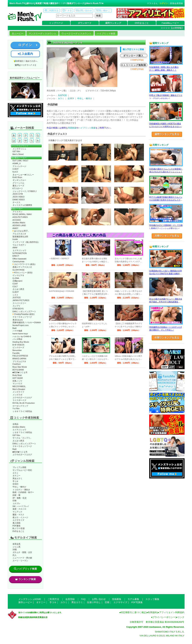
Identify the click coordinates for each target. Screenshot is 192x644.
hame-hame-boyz (20, 334)
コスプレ (16, 503)
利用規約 (152, 612)
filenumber (17, 350)
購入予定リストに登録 (133, 49)
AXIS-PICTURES (20, 217)
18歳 (15, 549)
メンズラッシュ (19, 149)
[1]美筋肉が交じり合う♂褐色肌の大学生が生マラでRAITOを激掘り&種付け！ (166, 274)
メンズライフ (18, 392)
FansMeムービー (170, 23)
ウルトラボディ (19, 245)
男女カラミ (17, 478)
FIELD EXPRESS (20, 356)
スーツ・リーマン (20, 561)
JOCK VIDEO (19, 197)
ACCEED (17, 220)
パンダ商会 (17, 339)
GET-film (16, 151)
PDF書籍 (16, 526)
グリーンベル (18, 183)
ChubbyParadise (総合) (24, 314)
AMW (15, 248)
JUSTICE (17, 297)
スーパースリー (19, 303)
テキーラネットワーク (22, 317)
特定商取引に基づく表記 (133, 612)
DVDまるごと (142, 23)
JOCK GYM (18, 194)
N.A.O (15, 172)
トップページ (56, 23)
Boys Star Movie (20, 367)
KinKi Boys (17, 177)
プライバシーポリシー (164, 617)
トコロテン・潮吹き (21, 490)
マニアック (17, 512)
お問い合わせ (84, 11)
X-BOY (16, 169)
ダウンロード (85, 23)
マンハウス (17, 384)
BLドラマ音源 (19, 528)
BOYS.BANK (18, 370)
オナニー (16, 476)
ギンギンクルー (19, 180)
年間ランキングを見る (167, 338)
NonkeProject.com (21, 325)
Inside (15, 239)
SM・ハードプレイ (21, 506)
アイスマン (17, 212)
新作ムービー (25, 602)
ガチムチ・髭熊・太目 (22, 552)
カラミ (15, 473)
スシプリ (16, 306)
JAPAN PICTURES (21, 300)
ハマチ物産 (17, 331)
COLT (15, 286)
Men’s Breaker (19, 389)
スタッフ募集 (152, 599)
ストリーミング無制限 (133, 65)
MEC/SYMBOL (19, 386)
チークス (16, 202)
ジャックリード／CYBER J (24, 191)
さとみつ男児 (18, 289)
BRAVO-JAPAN (19, 359)
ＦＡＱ (67, 11)
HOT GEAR (18, 378)
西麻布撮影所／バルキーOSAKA (27, 322)
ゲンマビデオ (18, 275)
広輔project (18, 281)
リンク (181, 617)
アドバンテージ (19, 166)
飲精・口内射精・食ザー (23, 492)
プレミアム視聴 (19, 467)
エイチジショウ (19, 250)
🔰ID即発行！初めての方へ (25, 61)
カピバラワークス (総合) (24, 264)
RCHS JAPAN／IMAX (22, 214)
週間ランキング (113, 23)
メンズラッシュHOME (30, 599)
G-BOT (16, 292)
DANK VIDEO (19, 200)
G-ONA (16, 278)
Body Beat (17, 375)
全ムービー (18, 34)
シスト (15, 295)
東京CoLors (18, 320)
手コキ (15, 481)
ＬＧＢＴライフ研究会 (22, 411)
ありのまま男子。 (21, 231)
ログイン (164, 3)
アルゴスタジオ (19, 234)
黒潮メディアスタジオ (22, 267)
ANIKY (16, 228)
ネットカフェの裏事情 (22, 205)
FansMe (16, 353)
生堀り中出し (94, 602)
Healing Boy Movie (21, 342)
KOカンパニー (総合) (23, 273)
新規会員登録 (176, 3)
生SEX (15, 484)
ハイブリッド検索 (106, 34)
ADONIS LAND (19, 225)
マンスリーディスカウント (42, 34)
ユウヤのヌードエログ (22, 398)
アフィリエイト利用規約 (172, 612)
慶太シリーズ (18, 186)
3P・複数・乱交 (20, 498)
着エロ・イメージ (20, 517)
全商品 (15, 424)
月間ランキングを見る (167, 236)
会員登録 (70, 599)
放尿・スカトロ (19, 509)
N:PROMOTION (20, 253)
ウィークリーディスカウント (76, 34)
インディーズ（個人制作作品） (26, 242)
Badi (14, 328)
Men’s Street (18, 154)
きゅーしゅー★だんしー (23, 175)
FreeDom (17, 364)
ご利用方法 (52, 11)
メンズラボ (17, 395)
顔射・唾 (16, 495)
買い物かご (103, 11)
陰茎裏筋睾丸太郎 (20, 237)
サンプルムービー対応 (22, 470)
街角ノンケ (17, 381)
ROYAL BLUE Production (24, 403)
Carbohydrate (19, 262)
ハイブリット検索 (87, 128)
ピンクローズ (18, 347)
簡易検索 (72, 128)
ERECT (16, 256)
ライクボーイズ (19, 400)
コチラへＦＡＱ (29, 65)
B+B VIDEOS (18, 345)
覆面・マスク (18, 515)
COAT (15, 284)
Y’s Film (16, 408)
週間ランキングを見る (167, 134)
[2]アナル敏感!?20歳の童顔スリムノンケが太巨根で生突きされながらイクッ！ (166, 200)
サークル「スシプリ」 (22, 438)
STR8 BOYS (18, 309)
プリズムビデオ (19, 361)
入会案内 (25, 54)
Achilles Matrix (19, 223)
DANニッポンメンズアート (24, 311)
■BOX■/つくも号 (20, 372)
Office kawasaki (19, 259)
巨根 (14, 501)
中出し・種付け (19, 487)
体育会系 (16, 544)
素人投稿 (16, 523)
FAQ (83, 599)
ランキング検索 (25, 579)
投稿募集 (117, 599)
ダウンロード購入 (133, 56)
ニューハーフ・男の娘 (22, 558)
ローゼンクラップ (20, 406)
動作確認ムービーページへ (25, 90)
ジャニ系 (16, 547)
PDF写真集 (137, 602)
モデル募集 (133, 599)
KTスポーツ (18, 188)
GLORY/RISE (19, 270)
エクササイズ (18, 520)
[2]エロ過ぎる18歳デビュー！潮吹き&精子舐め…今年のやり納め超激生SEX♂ (166, 302)
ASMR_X (17, 163)
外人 (14, 555)
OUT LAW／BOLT (21, 161)
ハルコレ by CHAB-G (22, 336)
